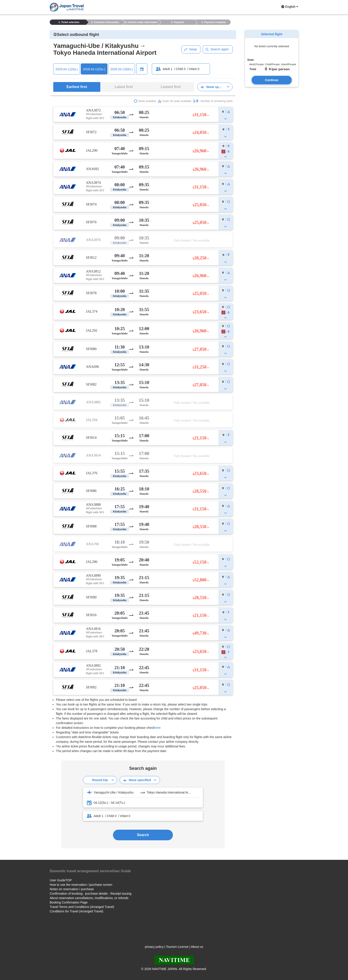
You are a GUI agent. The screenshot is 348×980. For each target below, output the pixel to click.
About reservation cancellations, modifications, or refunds (89, 898)
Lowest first (171, 87)
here (158, 728)
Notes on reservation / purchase (72, 889)
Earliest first (77, 87)
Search (143, 835)
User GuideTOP (61, 880)
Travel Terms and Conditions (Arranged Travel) (82, 907)
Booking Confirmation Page (69, 902)
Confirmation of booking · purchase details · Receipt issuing (91, 894)
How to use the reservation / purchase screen (81, 885)
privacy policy (154, 947)
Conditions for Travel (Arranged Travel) (76, 911)
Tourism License (177, 947)
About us (197, 947)
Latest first (124, 87)
